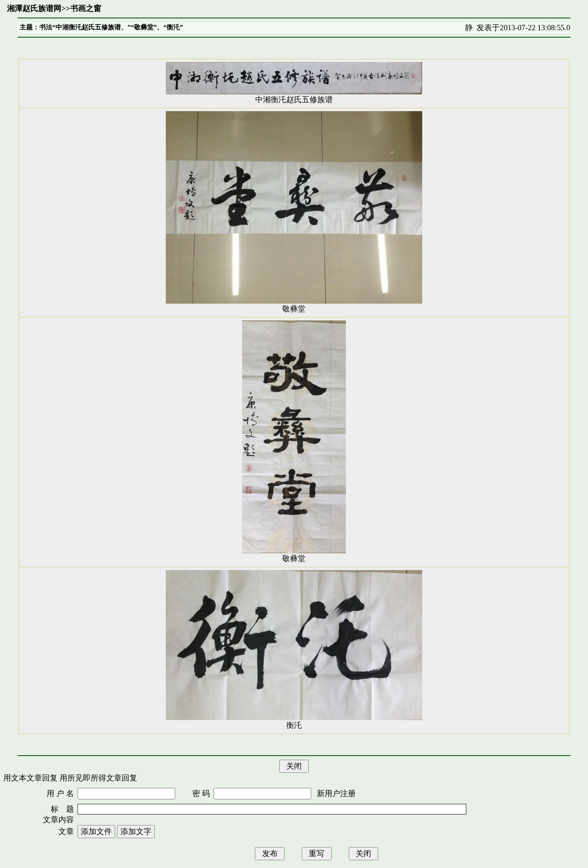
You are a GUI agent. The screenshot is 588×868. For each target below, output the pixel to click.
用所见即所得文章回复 (98, 778)
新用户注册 (336, 793)
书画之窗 (86, 8)
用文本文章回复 (30, 778)
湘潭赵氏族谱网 (34, 8)
